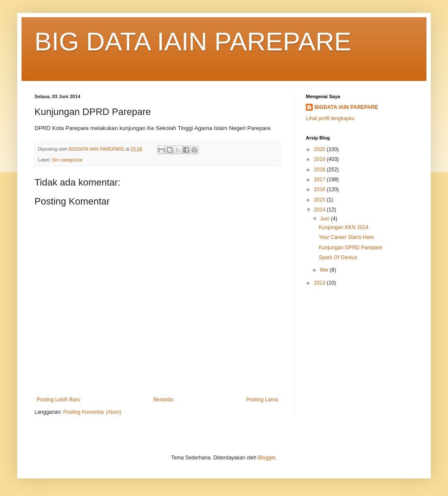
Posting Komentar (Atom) (92, 412)
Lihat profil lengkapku (330, 118)
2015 (320, 200)
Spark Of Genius (338, 257)
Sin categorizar (67, 160)
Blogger (267, 458)
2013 (320, 283)
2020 (320, 149)
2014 (320, 210)
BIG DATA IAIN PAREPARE (193, 42)
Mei (325, 270)
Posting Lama (262, 400)
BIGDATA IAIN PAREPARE (346, 107)
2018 (320, 170)
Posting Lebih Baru (58, 400)
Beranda (163, 400)
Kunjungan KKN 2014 (344, 227)
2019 (320, 159)
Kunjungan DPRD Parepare (350, 248)
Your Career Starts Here (346, 237)
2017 (320, 180)
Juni (325, 219)
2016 (320, 189)
